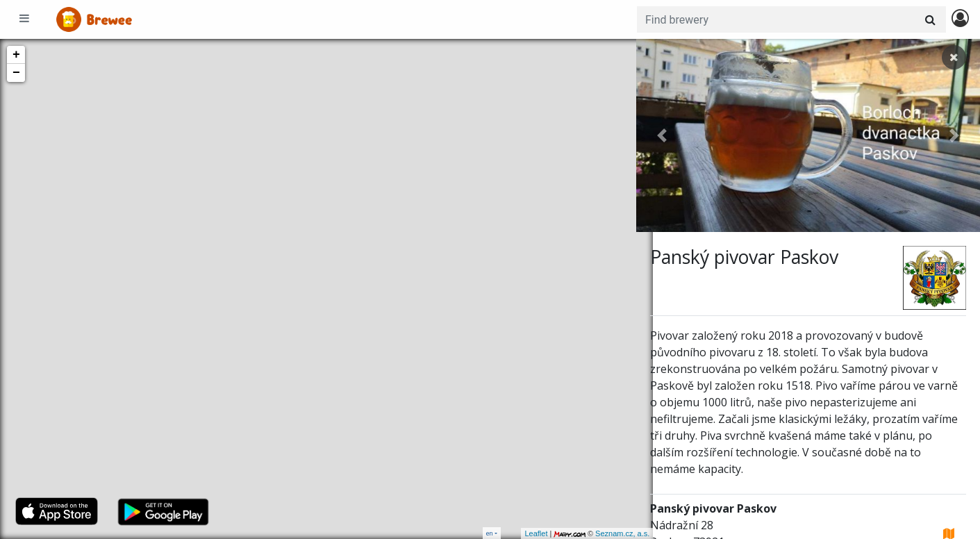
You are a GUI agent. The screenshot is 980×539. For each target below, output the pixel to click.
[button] (662, 135)
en (490, 533)
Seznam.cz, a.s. (606, 533)
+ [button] (16, 55)
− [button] (16, 73)
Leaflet (519, 533)
